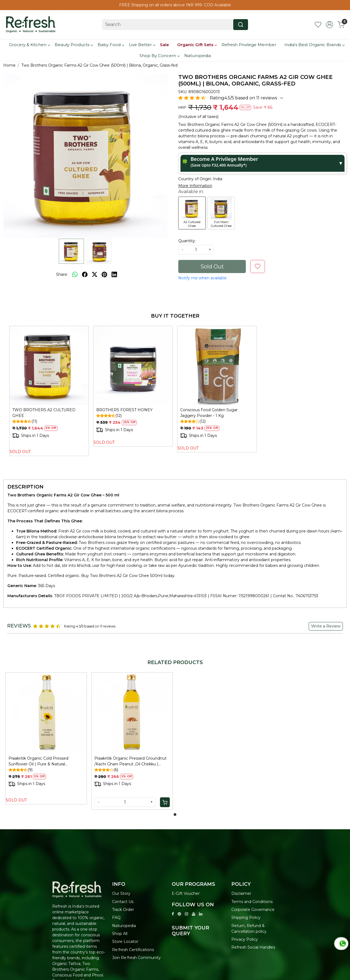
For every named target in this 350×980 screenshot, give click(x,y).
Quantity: (187, 241)
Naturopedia (198, 56)
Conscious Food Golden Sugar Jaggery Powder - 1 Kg (209, 413)
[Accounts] (329, 25)
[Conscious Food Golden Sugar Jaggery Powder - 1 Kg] (217, 365)
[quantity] (196, 250)
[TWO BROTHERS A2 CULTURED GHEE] (49, 365)
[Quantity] (125, 802)
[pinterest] (104, 274)
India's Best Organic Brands (314, 45)
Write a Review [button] (326, 626)
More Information (195, 186)
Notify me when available (202, 278)
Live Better (142, 45)
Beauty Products (74, 45)
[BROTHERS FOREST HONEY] (133, 365)
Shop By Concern (159, 56)
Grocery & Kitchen (29, 45)
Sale (164, 45)
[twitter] (95, 274)
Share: (62, 274)
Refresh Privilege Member (249, 45)
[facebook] (85, 274)
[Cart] (165, 802)
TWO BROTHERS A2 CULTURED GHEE (44, 413)
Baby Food (111, 45)
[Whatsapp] (75, 274)
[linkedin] (114, 274)
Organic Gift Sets (197, 45)
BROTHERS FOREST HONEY (124, 410)
